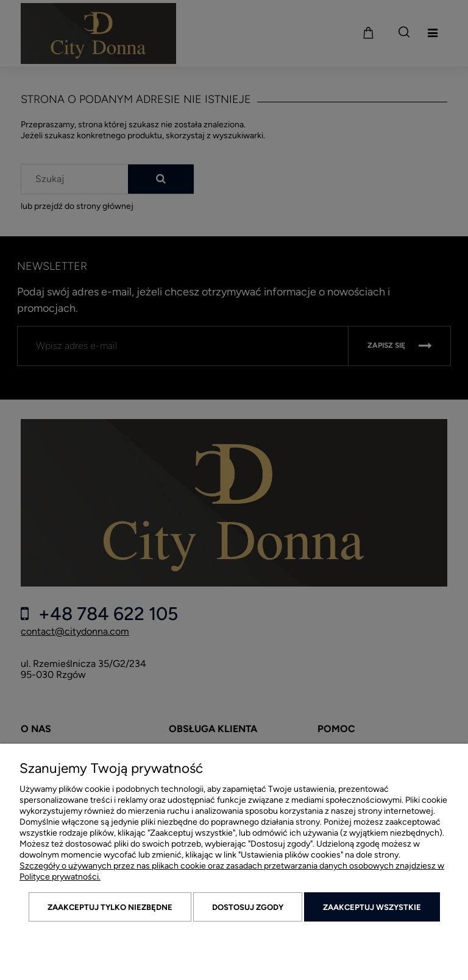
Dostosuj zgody (248, 907)
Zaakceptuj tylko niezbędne (110, 907)
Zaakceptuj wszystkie (372, 907)
